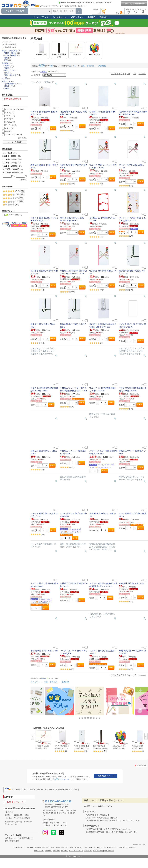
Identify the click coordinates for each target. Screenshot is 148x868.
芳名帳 (7, 73)
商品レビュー (105, 17)
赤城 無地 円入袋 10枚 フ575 (131, 583)
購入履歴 (56, 851)
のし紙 (4, 78)
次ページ (142, 74)
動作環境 (132, 848)
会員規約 (78, 848)
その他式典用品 (10, 55)
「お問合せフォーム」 (62, 779)
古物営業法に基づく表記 (64, 848)
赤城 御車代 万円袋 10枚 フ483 (44, 651)
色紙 (6, 58)
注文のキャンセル (76, 851)
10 (128, 74)
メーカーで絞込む (15, 142)
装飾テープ (9, 86)
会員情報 (48, 851)
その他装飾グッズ (11, 84)
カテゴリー (35, 682)
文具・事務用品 (10, 44)
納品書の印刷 (109, 851)
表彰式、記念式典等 (9, 51)
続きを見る (22, 138)
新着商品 (91, 17)
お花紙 (7, 88)
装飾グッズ (6, 81)
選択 (23, 191)
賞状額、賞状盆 (10, 53)
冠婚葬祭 (5, 63)
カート (53, 128)
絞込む (23, 180)
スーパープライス (41, 17)
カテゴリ (8, 41)
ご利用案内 (107, 2)
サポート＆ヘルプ (19, 848)
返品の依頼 (88, 851)
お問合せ (99, 2)
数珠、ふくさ (9, 70)
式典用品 (8, 47)
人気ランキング (77, 17)
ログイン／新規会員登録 (134, 4)
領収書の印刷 (98, 851)
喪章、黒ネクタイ (11, 75)
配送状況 (64, 851)
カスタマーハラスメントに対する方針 (114, 848)
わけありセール (59, 17)
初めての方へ (64, 2)
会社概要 (30, 848)
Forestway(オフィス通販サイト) (83, 2)
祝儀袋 (7, 66)
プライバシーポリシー (91, 848)
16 (135, 74)
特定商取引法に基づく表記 (45, 848)
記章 (6, 60)
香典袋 (7, 68)
